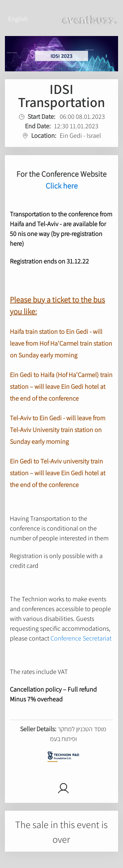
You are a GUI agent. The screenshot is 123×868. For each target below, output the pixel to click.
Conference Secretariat (81, 638)
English (18, 19)
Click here (62, 186)
